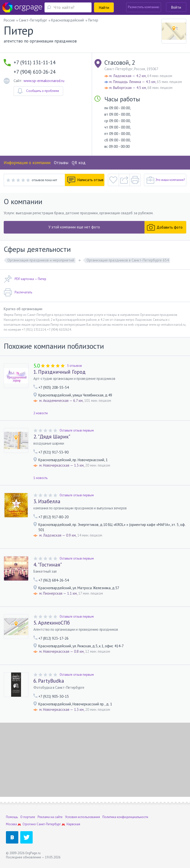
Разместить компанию (144, 7)
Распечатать (18, 292)
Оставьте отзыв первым (77, 430)
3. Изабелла (47, 501)
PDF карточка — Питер (25, 279)
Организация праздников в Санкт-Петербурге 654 (128, 260)
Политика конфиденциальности (125, 817)
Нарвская (73, 824)
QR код (79, 163)
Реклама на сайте (50, 817)
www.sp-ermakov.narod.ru (44, 81)
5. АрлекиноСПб (52, 623)
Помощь (12, 817)
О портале (28, 817)
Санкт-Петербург (49, 824)
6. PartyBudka (49, 681)
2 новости (41, 413)
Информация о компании (27, 163)
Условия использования (83, 817)
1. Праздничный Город (59, 372)
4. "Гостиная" (48, 565)
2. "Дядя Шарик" (52, 437)
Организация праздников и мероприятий (41, 260)
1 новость (40, 478)
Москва (11, 824)
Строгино (29, 824)
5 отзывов (74, 366)
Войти (176, 7)
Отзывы (61, 163)
